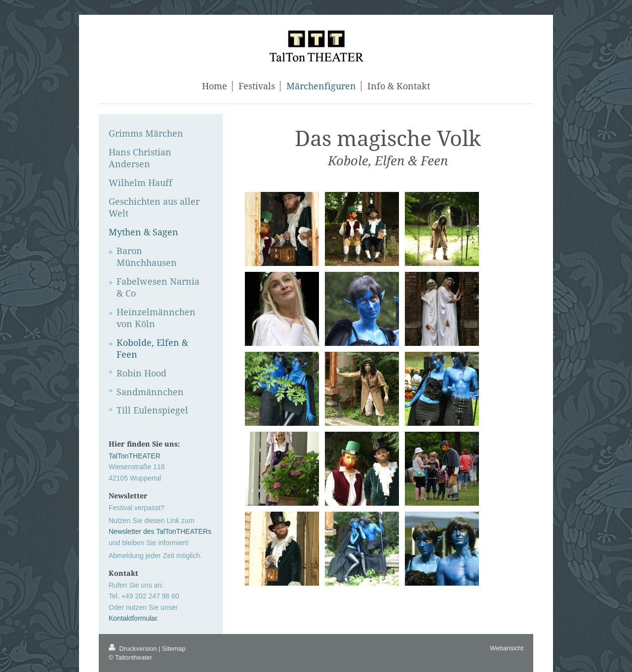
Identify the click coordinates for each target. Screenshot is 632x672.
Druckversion (134, 649)
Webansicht (507, 648)
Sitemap (174, 649)
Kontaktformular (133, 618)
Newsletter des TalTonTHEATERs (160, 531)
